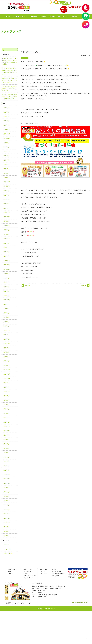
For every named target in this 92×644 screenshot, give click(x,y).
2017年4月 (7, 509)
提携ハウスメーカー (29, 569)
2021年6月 (7, 317)
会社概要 (57, 16)
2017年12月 (7, 474)
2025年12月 (7, 130)
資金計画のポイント (29, 571)
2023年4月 (7, 243)
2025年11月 (7, 134)
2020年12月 (7, 339)
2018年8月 (7, 440)
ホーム (13, 16)
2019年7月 (7, 392)
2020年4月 (7, 357)
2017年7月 (7, 496)
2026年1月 (7, 125)
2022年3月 (7, 295)
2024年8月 (7, 195)
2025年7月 (7, 151)
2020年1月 (7, 365)
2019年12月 (7, 370)
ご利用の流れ (38, 16)
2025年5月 (7, 160)
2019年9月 (7, 383)
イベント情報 (7, 549)
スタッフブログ (28, 48)
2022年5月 (7, 287)
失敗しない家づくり (29, 578)
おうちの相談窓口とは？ (24, 16)
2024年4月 (7, 204)
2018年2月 (7, 466)
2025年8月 (7, 147)
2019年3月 (7, 409)
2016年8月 (7, 531)
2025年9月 (7, 143)
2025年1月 (7, 178)
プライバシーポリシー (20, 603)
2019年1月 (7, 418)
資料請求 (79, 16)
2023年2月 (7, 252)
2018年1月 (7, 470)
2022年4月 (7, 291)
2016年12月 (7, 518)
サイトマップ (32, 603)
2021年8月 (7, 309)
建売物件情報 (56, 575)
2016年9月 (7, 527)
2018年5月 (7, 453)
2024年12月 (7, 182)
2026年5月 (7, 108)
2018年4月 (7, 457)
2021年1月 (7, 335)
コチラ (31, 232)
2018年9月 (7, 435)
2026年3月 (7, 116)
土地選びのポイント (29, 574)
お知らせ (6, 545)
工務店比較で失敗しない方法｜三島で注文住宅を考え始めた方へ (9, 89)
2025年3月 (7, 169)
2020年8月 (7, 348)
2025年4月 (7, 165)
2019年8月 (7, 387)
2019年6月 (7, 396)
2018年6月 (7, 448)
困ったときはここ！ (68, 16)
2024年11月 (7, 186)
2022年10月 (7, 269)
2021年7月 (7, 313)
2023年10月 (7, 217)
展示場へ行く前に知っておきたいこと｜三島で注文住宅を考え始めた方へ (9, 80)
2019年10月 (7, 378)
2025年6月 (7, 156)
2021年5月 (7, 322)
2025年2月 (7, 173)
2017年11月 (7, 479)
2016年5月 (7, 536)
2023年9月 (7, 221)
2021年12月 (7, 300)
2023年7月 (7, 230)
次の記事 (84, 286)
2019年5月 (7, 400)
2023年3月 (7, 247)
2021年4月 (7, 326)
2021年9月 (7, 304)
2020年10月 (7, 344)
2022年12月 (7, 261)
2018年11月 (7, 426)
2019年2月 (7, 413)
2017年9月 (7, 488)
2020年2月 (7, 361)
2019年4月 (7, 405)
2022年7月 (7, 282)
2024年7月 (7, 199)
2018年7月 (7, 444)
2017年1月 (7, 514)
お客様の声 (48, 16)
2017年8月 (7, 492)
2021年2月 (7, 330)
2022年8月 (7, 278)
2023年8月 (7, 226)
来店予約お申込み (57, 571)
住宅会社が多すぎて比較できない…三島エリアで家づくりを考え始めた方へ (9, 97)
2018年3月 (7, 461)
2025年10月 (7, 138)
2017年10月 (7, 483)
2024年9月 (7, 191)
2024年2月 (7, 208)
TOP (22, 48)
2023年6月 (7, 234)
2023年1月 (7, 256)
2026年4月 (7, 112)
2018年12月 (7, 422)
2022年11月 (7, 265)
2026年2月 (7, 121)
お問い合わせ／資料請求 (58, 574)
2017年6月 (7, 501)
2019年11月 (7, 374)
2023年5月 (7, 239)
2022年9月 (7, 274)
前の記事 (27, 286)
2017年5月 (7, 505)
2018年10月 (7, 431)
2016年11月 (7, 523)
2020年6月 (7, 352)
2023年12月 (7, 213)
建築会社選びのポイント (30, 575)
